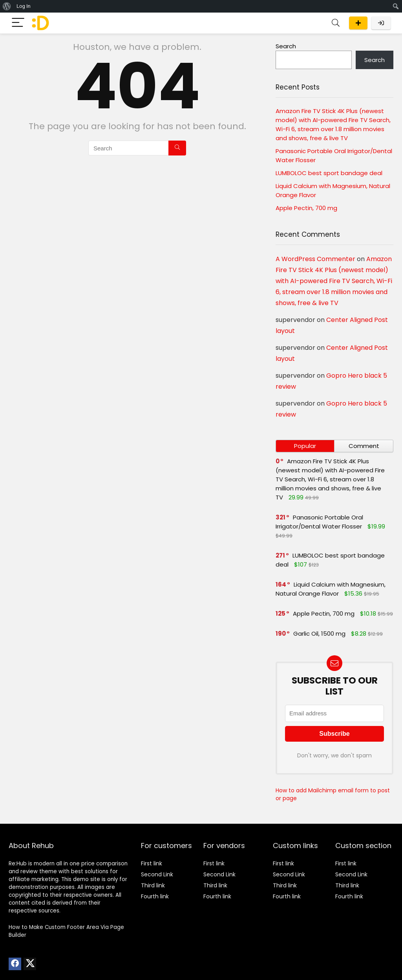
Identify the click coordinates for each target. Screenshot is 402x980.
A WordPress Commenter (315, 259)
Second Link (157, 874)
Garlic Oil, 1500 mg (319, 634)
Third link (153, 885)
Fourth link (155, 896)
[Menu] (18, 23)
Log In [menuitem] (24, 6)
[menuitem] (7, 6)
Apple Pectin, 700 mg (306, 208)
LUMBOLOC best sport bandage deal (329, 173)
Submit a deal (358, 23)
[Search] (336, 23)
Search (286, 46)
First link (152, 863)
